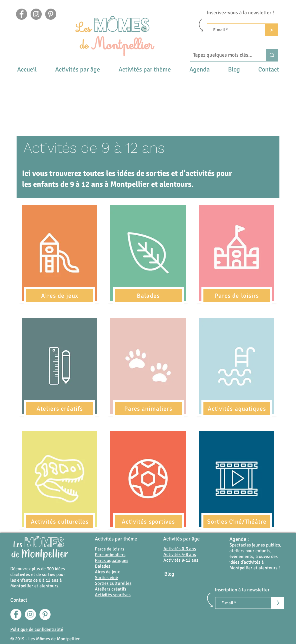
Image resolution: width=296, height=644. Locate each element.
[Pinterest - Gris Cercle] (51, 14)
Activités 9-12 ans (181, 560)
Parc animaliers (110, 555)
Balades (103, 566)
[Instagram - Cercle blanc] (30, 614)
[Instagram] (36, 14)
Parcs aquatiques (112, 560)
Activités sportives (113, 595)
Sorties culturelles (113, 583)
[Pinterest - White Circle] (45, 614)
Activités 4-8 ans (180, 554)
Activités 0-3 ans (180, 549)
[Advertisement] (148, 92)
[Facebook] (22, 14)
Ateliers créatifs (111, 589)
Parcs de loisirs (110, 549)
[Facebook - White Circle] (16, 614)
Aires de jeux (107, 572)
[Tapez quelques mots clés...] (224, 55)
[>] (272, 30)
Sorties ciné (106, 578)
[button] (77, 69)
